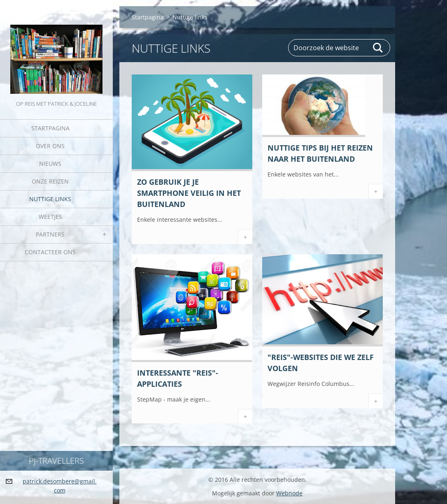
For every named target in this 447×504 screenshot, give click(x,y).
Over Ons (50, 146)
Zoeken (378, 48)
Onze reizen (50, 181)
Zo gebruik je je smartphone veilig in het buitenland (189, 193)
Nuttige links (50, 199)
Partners (50, 234)
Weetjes (50, 217)
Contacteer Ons (50, 252)
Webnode (289, 493)
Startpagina (50, 128)
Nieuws (50, 164)
